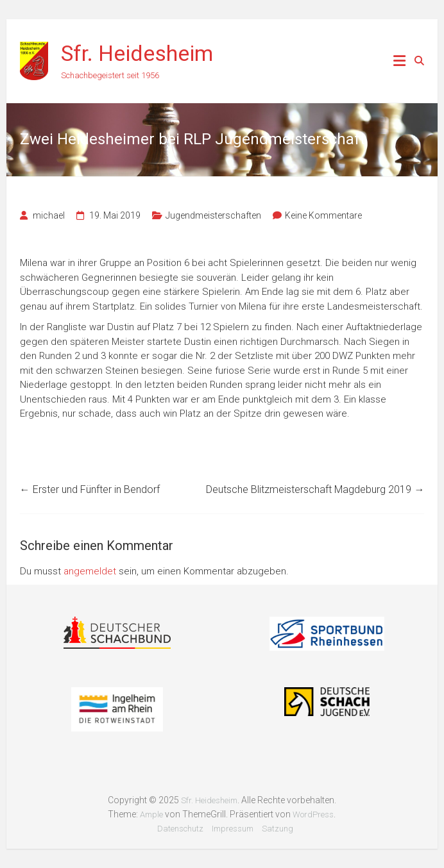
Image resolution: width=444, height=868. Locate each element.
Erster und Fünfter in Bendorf (90, 489)
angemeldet (90, 571)
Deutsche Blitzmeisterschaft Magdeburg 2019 (315, 489)
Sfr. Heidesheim (137, 53)
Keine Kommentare (323, 215)
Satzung (277, 829)
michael (49, 215)
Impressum (233, 829)
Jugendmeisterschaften (213, 215)
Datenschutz (180, 829)
